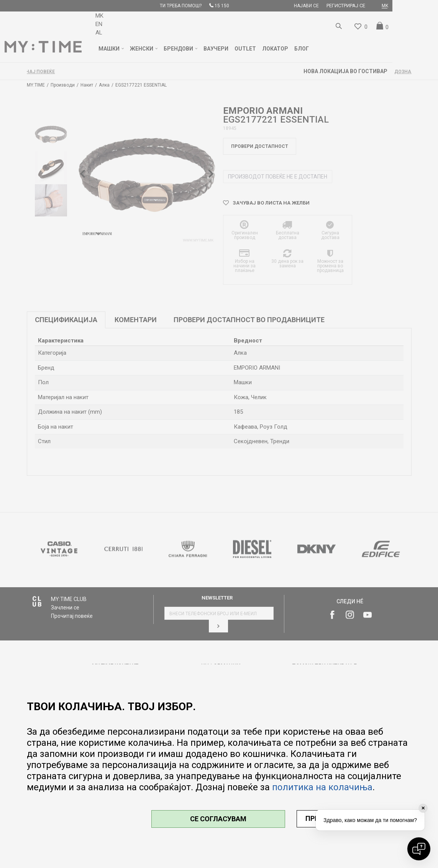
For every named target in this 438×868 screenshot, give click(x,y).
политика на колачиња (322, 787)
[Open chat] (419, 849)
